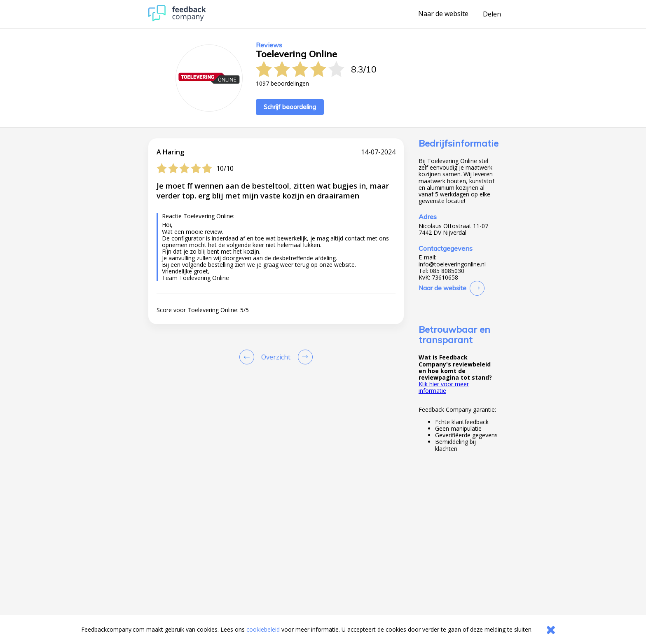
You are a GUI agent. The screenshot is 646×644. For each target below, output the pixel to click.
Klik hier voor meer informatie (444, 387)
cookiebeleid (263, 629)
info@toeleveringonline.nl (452, 264)
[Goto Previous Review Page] (248, 357)
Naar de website (443, 14)
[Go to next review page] (304, 357)
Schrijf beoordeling (290, 107)
